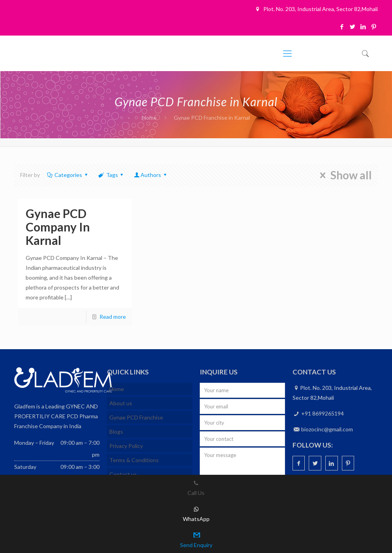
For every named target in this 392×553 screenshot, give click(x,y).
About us (121, 403)
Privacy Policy (126, 446)
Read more (113, 317)
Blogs (116, 432)
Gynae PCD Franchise (136, 417)
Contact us (123, 474)
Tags (111, 175)
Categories (68, 175)
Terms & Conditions (134, 460)
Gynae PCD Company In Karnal (58, 227)
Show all (343, 175)
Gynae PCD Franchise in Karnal (212, 118)
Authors (151, 175)
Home (149, 118)
